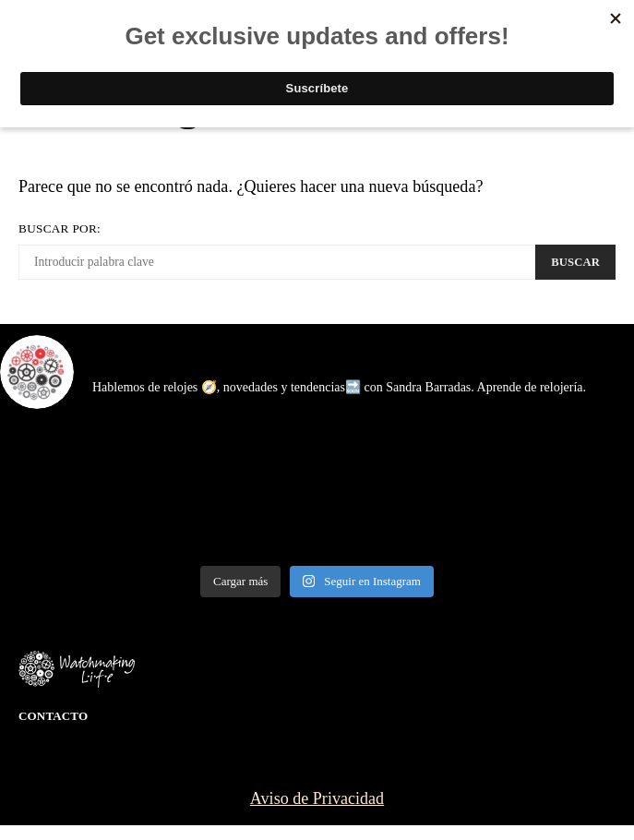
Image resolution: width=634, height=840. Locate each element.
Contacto (53, 716)
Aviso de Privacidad (317, 798)
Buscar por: (60, 228)
